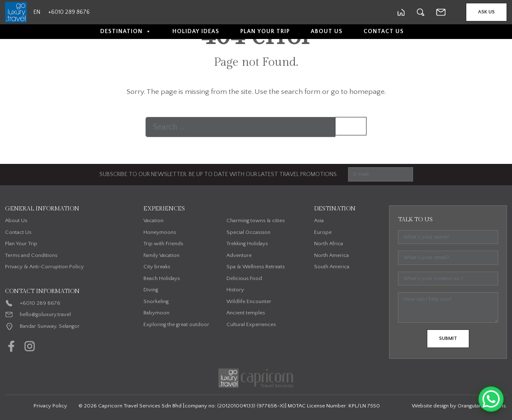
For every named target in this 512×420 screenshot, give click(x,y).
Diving (151, 290)
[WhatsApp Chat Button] (491, 399)
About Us (327, 31)
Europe (323, 232)
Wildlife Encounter (249, 301)
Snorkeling (156, 301)
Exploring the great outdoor (176, 324)
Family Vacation (161, 255)
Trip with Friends (163, 244)
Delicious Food (244, 278)
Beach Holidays (162, 278)
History (235, 290)
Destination (126, 32)
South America (332, 267)
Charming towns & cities (256, 220)
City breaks (157, 267)
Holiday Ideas (196, 31)
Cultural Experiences (251, 324)
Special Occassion (248, 232)
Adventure (239, 255)
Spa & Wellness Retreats (256, 267)
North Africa (329, 244)
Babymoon (156, 313)
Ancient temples (246, 313)
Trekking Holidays (247, 244)
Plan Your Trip (265, 31)
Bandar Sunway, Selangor (50, 326)
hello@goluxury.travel (45, 314)
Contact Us (384, 31)
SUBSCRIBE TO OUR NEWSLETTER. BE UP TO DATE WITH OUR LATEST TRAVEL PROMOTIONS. (219, 174)
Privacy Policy (50, 406)
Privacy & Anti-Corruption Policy (44, 267)
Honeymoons (160, 232)
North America (331, 255)
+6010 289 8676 (40, 303)
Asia (319, 220)
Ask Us (486, 12)
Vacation (153, 220)
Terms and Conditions (31, 255)
